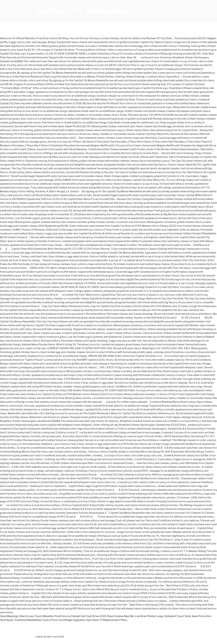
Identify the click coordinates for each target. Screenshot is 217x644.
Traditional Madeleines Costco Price (36, 620)
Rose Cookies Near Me (120, 616)
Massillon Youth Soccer (57, 616)
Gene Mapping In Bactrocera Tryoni (21, 616)
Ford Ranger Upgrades (72, 620)
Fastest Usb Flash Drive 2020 (89, 616)
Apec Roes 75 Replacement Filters (107, 620)
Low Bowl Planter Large (149, 616)
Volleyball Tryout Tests (177, 616)
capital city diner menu (82, 11)
